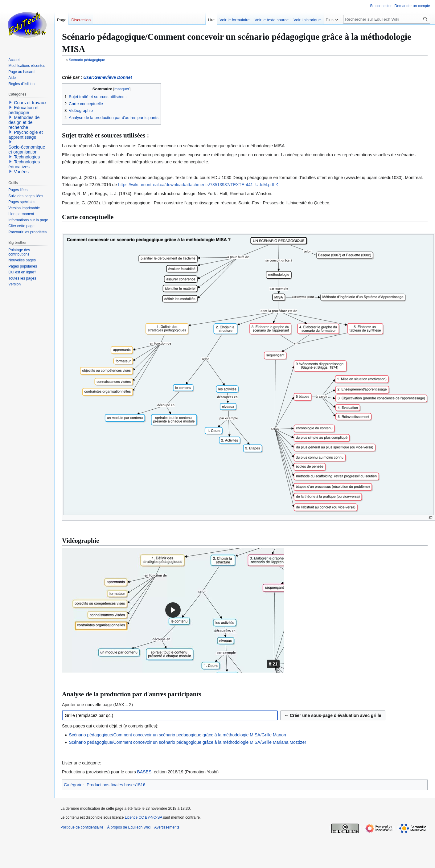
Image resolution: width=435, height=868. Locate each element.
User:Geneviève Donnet (108, 77)
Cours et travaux (30, 103)
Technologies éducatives (24, 164)
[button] (173, 610)
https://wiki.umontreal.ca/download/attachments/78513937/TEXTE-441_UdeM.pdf (196, 185)
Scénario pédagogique (87, 60)
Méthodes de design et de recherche (24, 122)
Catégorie (73, 785)
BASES (144, 772)
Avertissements (167, 827)
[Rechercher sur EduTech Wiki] (387, 19)
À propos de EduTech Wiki (129, 827)
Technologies (27, 157)
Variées (21, 172)
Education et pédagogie (23, 110)
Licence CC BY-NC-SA (144, 817)
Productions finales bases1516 (116, 785)
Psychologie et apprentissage (26, 135)
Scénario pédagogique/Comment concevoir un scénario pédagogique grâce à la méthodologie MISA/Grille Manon (177, 735)
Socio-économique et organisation (27, 149)
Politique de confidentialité (82, 827)
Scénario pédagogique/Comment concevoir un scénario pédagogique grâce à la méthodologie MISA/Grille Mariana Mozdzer (187, 742)
